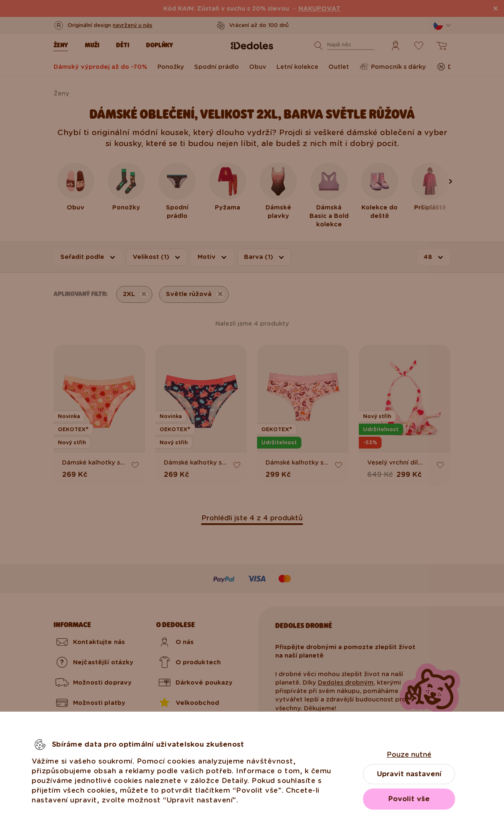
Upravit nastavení (409, 774)
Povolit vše (409, 799)
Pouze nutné (409, 755)
